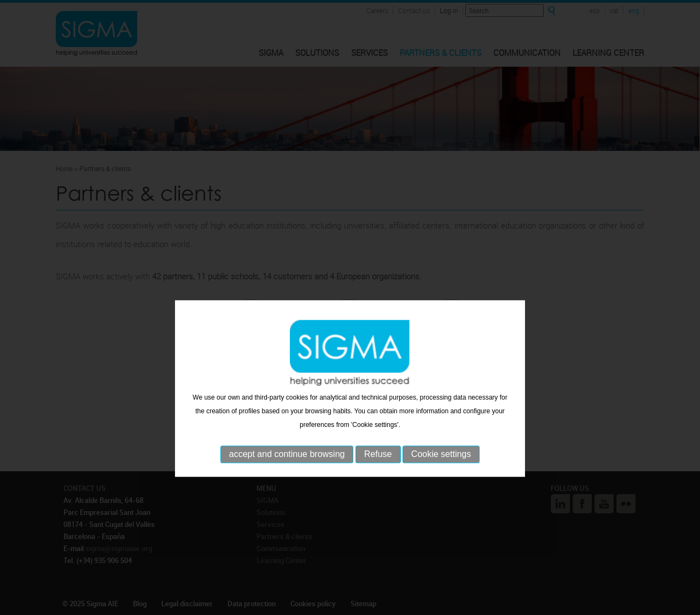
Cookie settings (441, 475)
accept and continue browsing (287, 475)
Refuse (378, 475)
